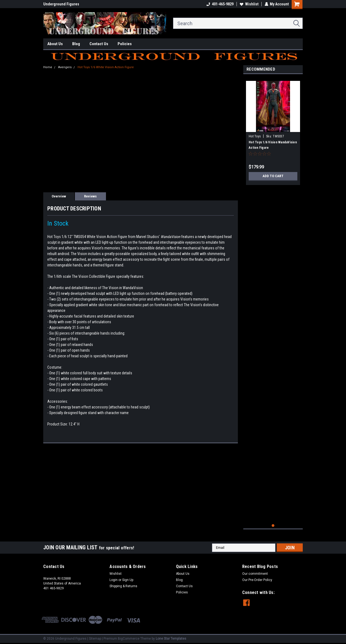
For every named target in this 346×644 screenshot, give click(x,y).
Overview (59, 196)
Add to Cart (273, 176)
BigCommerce (129, 639)
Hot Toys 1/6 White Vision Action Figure (106, 67)
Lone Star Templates (171, 639)
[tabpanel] (273, 131)
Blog (76, 44)
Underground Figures (61, 4)
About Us (55, 44)
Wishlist (249, 4)
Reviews (90, 196)
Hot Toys (255, 136)
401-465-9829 (220, 4)
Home (48, 67)
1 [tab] (273, 526)
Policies (125, 44)
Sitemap (95, 639)
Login (114, 580)
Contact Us (99, 44)
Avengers (65, 67)
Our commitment (255, 574)
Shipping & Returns (123, 586)
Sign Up (128, 580)
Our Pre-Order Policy (257, 580)
